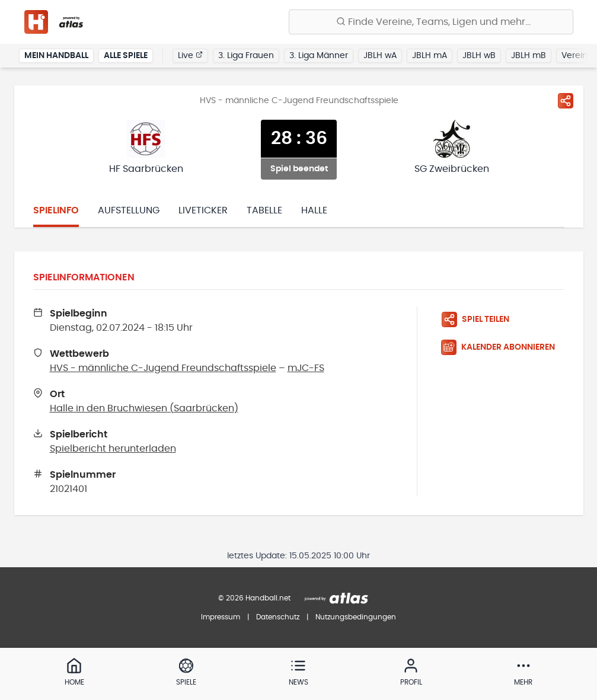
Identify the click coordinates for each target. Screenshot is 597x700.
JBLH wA (380, 56)
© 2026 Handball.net (254, 598)
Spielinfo (56, 210)
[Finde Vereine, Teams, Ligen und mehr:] (431, 22)
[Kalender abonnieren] (503, 347)
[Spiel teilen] (566, 101)
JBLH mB (529, 56)
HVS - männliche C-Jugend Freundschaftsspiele (163, 368)
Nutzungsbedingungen (356, 617)
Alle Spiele (126, 56)
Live (190, 55)
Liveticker (203, 210)
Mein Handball (56, 56)
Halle (314, 210)
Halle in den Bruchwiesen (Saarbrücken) (144, 408)
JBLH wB (479, 56)
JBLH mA (430, 56)
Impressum (221, 617)
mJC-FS (306, 368)
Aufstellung (129, 210)
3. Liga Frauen (246, 56)
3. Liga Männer (319, 56)
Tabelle (264, 210)
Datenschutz (278, 617)
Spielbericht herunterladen (113, 449)
